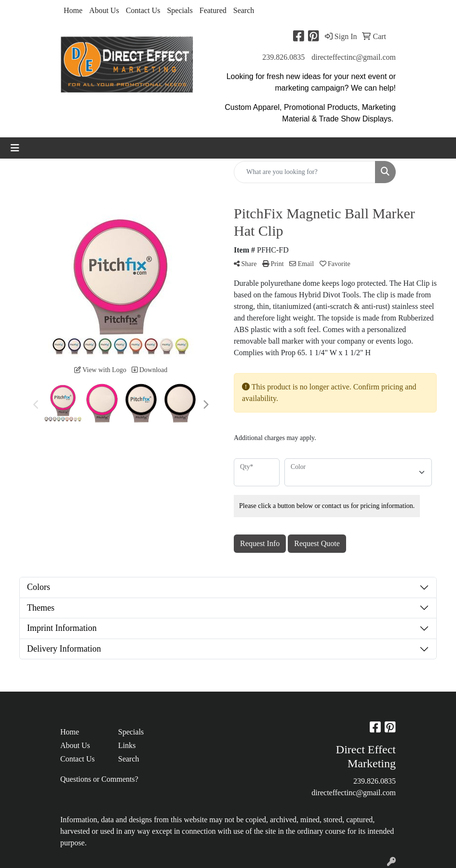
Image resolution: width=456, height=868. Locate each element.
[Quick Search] (305, 172)
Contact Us (143, 10)
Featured (213, 10)
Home (73, 10)
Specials (180, 10)
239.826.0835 (283, 57)
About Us (104, 10)
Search (244, 10)
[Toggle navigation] (15, 148)
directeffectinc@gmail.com (354, 57)
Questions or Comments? (99, 779)
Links (127, 745)
